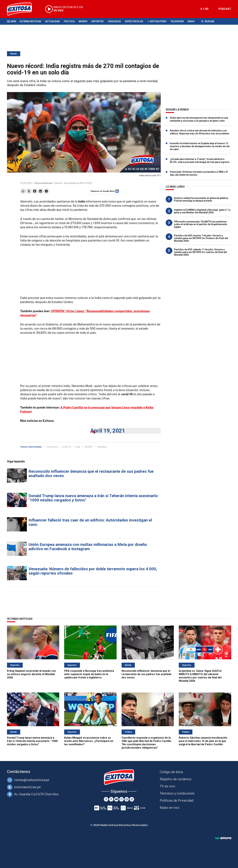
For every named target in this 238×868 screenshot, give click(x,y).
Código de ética (171, 772)
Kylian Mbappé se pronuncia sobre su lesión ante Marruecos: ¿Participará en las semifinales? (89, 741)
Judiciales (114, 21)
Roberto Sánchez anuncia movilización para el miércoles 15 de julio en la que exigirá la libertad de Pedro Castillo (203, 741)
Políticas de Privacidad (177, 800)
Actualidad (52, 21)
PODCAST (225, 9)
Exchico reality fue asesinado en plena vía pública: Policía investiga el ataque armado (201, 199)
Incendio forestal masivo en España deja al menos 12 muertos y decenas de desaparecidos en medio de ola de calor (200, 146)
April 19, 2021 (108, 431)
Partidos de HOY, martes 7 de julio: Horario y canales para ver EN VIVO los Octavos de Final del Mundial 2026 (201, 238)
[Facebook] (106, 799)
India (78, 447)
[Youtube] (116, 799)
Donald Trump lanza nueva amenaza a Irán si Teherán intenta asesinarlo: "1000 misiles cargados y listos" (93, 498)
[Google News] (127, 799)
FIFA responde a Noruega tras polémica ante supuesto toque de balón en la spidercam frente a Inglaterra (89, 674)
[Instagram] (121, 799)
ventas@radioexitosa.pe (32, 780)
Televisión (177, 21)
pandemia (102, 447)
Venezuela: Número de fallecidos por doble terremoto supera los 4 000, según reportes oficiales (93, 571)
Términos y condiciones (177, 793)
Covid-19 (67, 447)
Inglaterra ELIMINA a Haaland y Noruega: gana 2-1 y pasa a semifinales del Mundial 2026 (202, 211)
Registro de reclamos (176, 779)
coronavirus (52, 447)
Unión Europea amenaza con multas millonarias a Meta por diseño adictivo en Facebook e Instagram (88, 547)
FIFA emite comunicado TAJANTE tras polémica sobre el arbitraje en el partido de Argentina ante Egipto (201, 224)
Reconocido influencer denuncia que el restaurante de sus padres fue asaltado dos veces (91, 474)
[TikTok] (132, 799)
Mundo (83, 21)
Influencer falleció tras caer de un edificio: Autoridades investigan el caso (90, 522)
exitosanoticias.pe (27, 787)
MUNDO (89, 447)
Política (69, 21)
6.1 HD (204, 9)
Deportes (98, 21)
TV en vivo (167, 786)
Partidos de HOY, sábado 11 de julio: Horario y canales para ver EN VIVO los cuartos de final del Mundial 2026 (200, 252)
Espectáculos (134, 21)
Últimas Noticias (30, 21)
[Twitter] (111, 799)
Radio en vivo (170, 808)
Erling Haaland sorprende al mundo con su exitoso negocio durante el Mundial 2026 (31, 674)
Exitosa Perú (158, 21)
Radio (191, 21)
